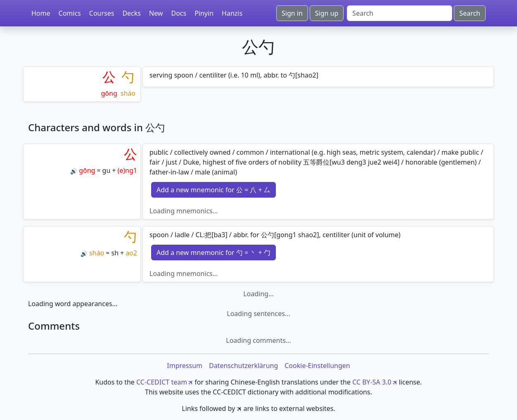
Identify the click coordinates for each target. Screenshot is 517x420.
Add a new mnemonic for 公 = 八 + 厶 (213, 190)
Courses (102, 13)
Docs (179, 13)
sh (115, 253)
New (156, 13)
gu (107, 170)
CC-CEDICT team (162, 382)
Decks (132, 13)
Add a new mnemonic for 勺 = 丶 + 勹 (213, 252)
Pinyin (204, 13)
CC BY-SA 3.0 (372, 382)
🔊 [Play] (74, 171)
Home (41, 13)
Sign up (327, 13)
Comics (70, 13)
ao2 (131, 253)
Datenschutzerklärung (243, 366)
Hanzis (232, 13)
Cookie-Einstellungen (317, 366)
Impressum (185, 366)
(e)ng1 (127, 170)
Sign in (292, 13)
